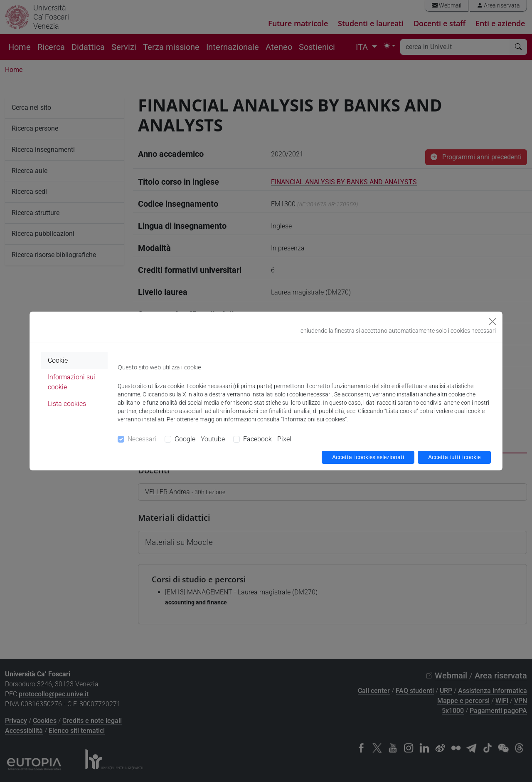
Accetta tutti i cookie (454, 457)
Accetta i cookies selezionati (368, 457)
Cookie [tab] (58, 360)
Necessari (142, 439)
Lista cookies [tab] (67, 404)
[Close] (493, 322)
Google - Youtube (200, 439)
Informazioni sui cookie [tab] (71, 382)
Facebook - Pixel (267, 439)
